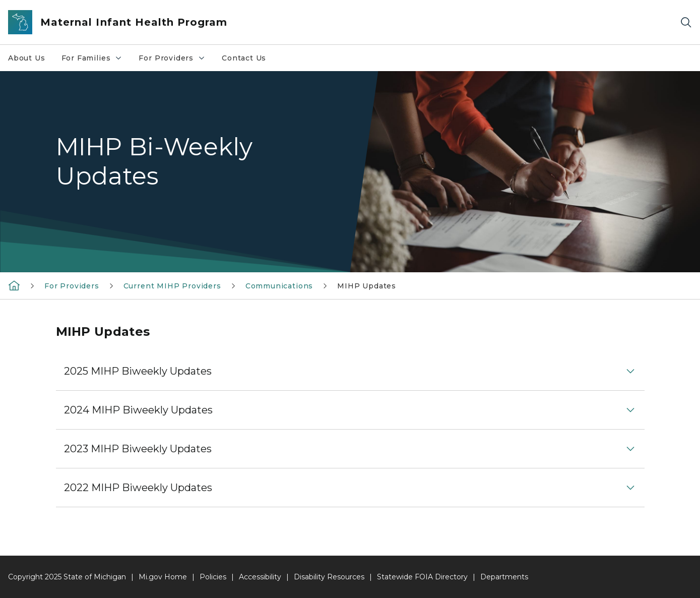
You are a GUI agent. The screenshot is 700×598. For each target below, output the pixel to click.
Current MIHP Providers (172, 286)
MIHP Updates (367, 286)
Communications (279, 286)
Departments (504, 577)
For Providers (176, 61)
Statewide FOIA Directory (422, 577)
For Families (96, 61)
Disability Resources (329, 577)
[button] (350, 371)
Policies (213, 577)
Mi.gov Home (163, 577)
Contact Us (244, 58)
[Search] (686, 22)
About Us (27, 58)
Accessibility (260, 577)
